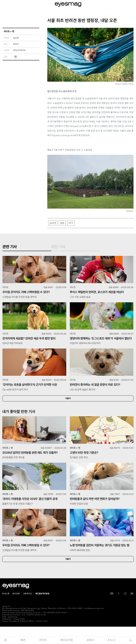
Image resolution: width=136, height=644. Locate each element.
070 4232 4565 (75, 626)
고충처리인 (27, 611)
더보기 (68, 409)
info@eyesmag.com (94, 626)
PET (71, 223)
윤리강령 (16, 611)
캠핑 (62, 223)
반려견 (53, 223)
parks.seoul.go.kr (64, 135)
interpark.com (76, 126)
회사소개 (6, 611)
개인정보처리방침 (42, 611)
